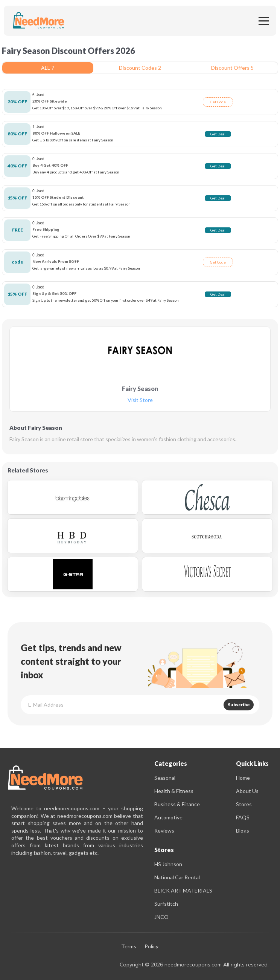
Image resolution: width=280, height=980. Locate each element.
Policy (151, 947)
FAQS (243, 817)
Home (243, 778)
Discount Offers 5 (232, 68)
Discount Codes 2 (140, 68)
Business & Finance (177, 804)
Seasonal (165, 778)
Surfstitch (166, 904)
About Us (247, 791)
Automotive (168, 817)
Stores (244, 804)
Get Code (218, 102)
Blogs (243, 830)
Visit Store (140, 400)
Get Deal (218, 134)
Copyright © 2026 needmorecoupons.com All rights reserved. (194, 965)
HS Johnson (168, 864)
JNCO (161, 917)
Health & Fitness (174, 791)
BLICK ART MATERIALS (183, 890)
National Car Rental (177, 877)
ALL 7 (48, 68)
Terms (129, 947)
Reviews (164, 830)
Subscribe (239, 705)
